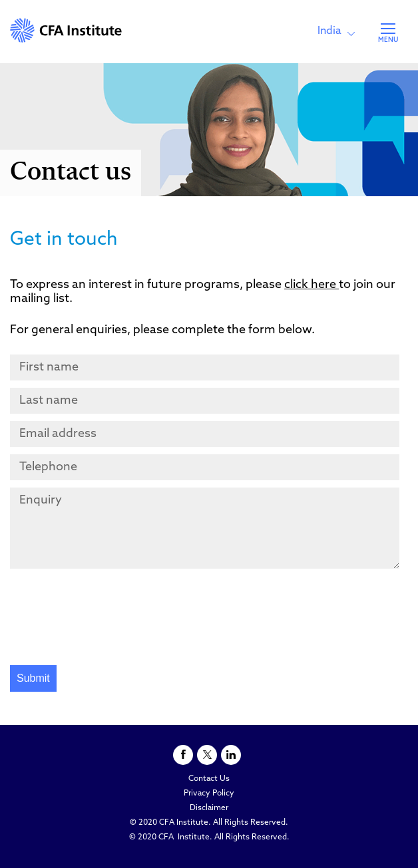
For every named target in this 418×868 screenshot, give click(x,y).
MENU (388, 40)
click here (312, 285)
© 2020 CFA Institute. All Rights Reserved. (209, 823)
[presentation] (111, 619)
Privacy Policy (209, 794)
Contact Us (209, 779)
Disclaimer (209, 808)
